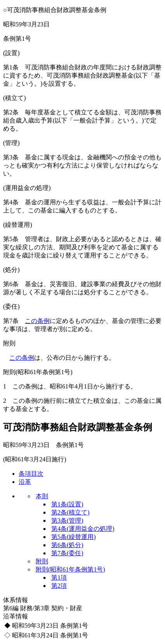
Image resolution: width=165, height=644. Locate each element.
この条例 (37, 321)
